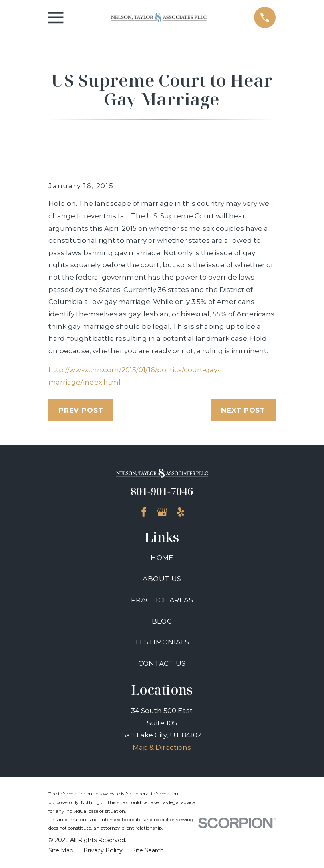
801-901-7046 (162, 491)
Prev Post (81, 410)
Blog (162, 621)
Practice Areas (162, 600)
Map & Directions (162, 747)
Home (162, 558)
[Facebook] (144, 512)
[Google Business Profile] (162, 512)
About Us (162, 579)
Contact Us (162, 663)
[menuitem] (61, 851)
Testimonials (162, 642)
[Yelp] (181, 512)
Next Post (243, 410)
